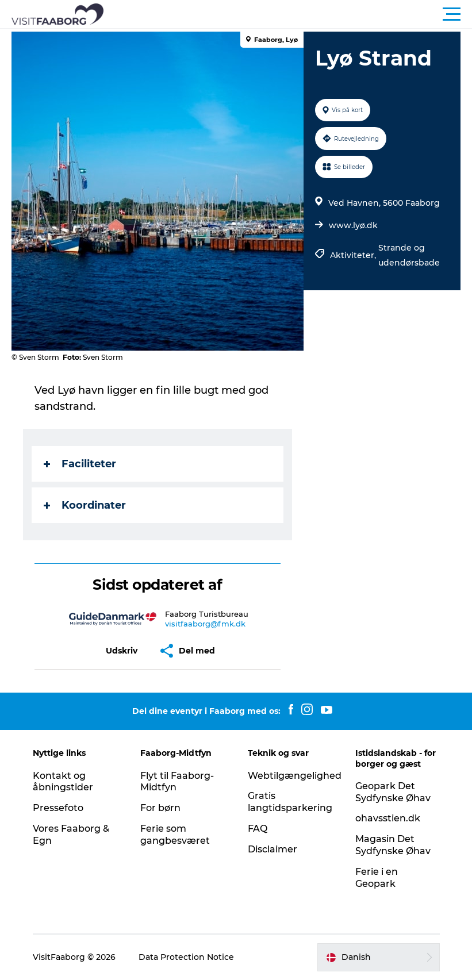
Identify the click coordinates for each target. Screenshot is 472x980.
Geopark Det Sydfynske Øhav (393, 792)
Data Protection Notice (186, 957)
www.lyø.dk (353, 225)
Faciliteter (80, 464)
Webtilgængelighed (295, 776)
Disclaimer (273, 849)
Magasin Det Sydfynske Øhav (393, 845)
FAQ (258, 829)
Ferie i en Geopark (377, 878)
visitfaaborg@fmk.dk (205, 624)
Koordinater (85, 505)
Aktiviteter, (354, 255)
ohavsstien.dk (388, 818)
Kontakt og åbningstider (63, 782)
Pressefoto (58, 808)
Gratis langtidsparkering (290, 802)
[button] (288, 14)
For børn (160, 808)
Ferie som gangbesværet (175, 835)
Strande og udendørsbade (409, 255)
